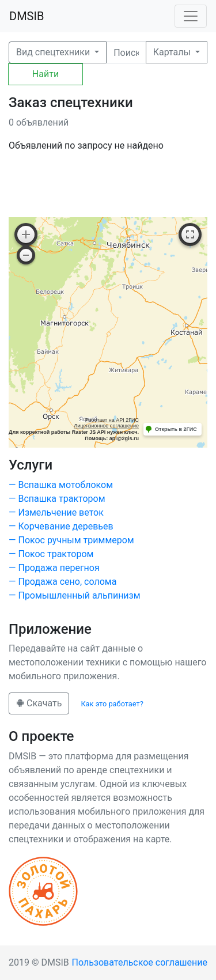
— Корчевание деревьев (61, 526)
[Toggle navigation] (191, 16)
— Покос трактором (51, 554)
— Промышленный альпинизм (75, 595)
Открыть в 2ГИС (176, 429)
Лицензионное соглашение (106, 426)
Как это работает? (112, 704)
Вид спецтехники (54, 52)
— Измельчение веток (56, 512)
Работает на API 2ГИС (112, 420)
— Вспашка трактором (57, 499)
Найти (46, 74)
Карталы (173, 52)
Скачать (39, 703)
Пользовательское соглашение (140, 962)
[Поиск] (126, 52)
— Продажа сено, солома (62, 582)
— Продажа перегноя (54, 568)
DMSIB (26, 16)
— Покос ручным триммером (71, 540)
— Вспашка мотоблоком (61, 485)
